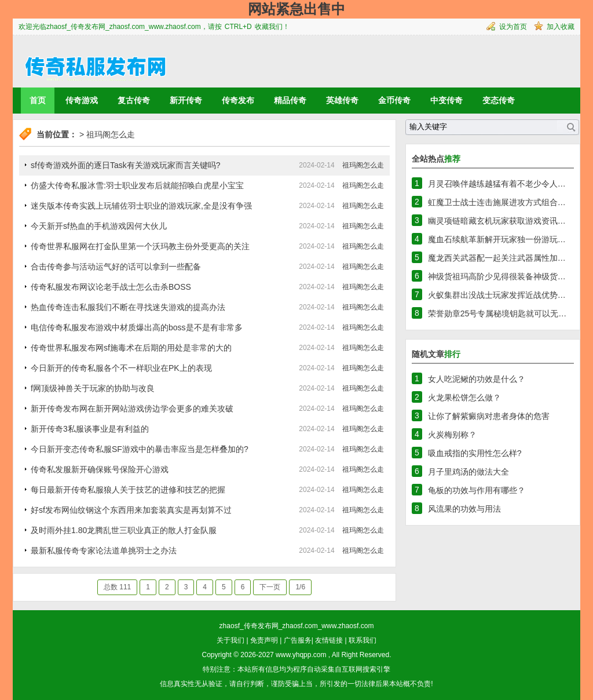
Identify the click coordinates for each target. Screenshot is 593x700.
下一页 (270, 587)
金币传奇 (394, 100)
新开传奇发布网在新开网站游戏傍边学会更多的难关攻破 (132, 409)
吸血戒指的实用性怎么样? (475, 453)
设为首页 (513, 27)
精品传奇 (290, 100)
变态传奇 (499, 100)
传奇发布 (238, 100)
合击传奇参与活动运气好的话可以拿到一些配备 (116, 267)
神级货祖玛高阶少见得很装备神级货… (497, 276)
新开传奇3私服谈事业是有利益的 (90, 429)
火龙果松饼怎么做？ (464, 398)
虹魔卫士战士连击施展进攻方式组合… (497, 202)
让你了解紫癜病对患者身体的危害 (489, 416)
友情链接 (329, 640)
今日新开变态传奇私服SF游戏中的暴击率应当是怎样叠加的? (140, 449)
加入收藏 (561, 27)
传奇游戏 (82, 100)
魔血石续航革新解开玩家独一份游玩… (497, 239)
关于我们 (230, 640)
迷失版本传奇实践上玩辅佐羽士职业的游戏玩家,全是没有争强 (141, 206)
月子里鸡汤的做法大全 (468, 472)
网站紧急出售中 (296, 9)
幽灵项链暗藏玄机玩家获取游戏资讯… (497, 221)
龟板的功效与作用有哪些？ (477, 490)
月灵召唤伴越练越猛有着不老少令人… (497, 184)
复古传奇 (134, 100)
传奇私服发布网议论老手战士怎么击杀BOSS (111, 287)
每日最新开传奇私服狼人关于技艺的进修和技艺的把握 (128, 490)
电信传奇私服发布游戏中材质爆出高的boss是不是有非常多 (137, 327)
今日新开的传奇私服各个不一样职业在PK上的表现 (121, 368)
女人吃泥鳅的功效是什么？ (477, 379)
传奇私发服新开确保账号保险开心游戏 (100, 469)
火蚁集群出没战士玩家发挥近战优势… (497, 295)
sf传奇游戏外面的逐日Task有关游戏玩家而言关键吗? (125, 165)
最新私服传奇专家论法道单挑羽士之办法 (104, 550)
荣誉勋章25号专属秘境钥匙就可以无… (497, 313)
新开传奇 (186, 100)
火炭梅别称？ (452, 435)
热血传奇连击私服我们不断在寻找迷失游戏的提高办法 (128, 307)
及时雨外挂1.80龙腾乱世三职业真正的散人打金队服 (124, 530)
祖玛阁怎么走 (111, 134)
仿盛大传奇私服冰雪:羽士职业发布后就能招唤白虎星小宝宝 (137, 185)
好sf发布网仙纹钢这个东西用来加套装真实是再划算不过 (131, 510)
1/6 (300, 587)
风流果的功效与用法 (464, 509)
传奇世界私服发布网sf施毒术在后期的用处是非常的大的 (131, 348)
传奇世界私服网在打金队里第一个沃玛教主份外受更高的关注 (140, 246)
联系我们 (363, 640)
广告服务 (298, 640)
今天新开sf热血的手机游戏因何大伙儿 (99, 226)
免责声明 (264, 640)
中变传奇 (446, 100)
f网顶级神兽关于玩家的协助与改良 (93, 388)
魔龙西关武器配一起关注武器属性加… (497, 258)
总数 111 (117, 587)
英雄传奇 (342, 100)
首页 (38, 100)
